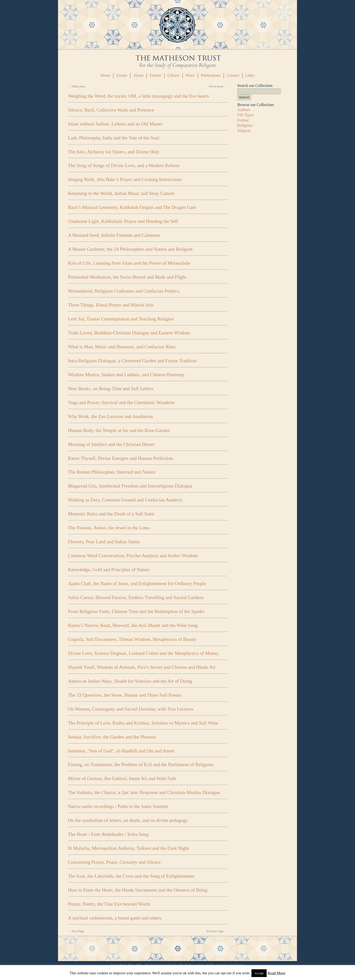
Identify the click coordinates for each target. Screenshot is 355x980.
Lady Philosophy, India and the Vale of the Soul (114, 138)
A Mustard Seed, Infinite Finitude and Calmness (114, 235)
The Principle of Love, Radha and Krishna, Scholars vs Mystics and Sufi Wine (143, 723)
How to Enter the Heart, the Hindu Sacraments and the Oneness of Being (138, 890)
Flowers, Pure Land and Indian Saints (104, 542)
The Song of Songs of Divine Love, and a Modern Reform (124, 165)
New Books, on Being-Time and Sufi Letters (111, 389)
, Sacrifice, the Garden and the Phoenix (112, 737)
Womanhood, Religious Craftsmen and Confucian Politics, (124, 291)
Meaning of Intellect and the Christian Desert (111, 444)
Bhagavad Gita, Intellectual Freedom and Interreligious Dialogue (130, 486)
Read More (276, 973)
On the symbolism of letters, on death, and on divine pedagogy (128, 820)
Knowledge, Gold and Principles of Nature (109, 570)
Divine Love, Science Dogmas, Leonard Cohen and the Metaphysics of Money (143, 653)
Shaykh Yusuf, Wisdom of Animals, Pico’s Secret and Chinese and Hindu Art (142, 667)
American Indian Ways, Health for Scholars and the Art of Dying (130, 681)
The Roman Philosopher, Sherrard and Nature (112, 472)
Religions (245, 125)
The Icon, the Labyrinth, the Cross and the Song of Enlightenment (131, 876)
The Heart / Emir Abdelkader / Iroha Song (108, 834)
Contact (233, 75)
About (138, 75)
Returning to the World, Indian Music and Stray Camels (121, 193)
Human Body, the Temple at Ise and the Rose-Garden (119, 430)
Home (105, 75)
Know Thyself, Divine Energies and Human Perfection (120, 458)
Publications (211, 75)
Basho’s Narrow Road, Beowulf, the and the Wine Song (133, 625)
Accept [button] (259, 973)
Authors (244, 110)
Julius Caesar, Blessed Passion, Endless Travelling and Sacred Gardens (136, 597)
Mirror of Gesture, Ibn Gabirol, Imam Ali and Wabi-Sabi (122, 778)
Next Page (76, 931)
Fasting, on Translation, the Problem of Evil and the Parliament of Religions (141, 765)
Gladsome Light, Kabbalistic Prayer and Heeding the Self (123, 221)
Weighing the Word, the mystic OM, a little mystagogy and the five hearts (139, 96)
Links (250, 75)
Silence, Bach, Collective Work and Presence (111, 110)
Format (243, 120)
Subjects (244, 131)
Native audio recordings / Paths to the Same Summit (118, 806)
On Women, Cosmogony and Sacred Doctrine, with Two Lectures (131, 709)
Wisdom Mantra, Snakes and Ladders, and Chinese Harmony (126, 375)
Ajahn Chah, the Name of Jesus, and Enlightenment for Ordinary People (137, 583)
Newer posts (218, 86)
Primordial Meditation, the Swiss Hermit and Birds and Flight (127, 277)
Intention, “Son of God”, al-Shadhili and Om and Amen (121, 751)
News (190, 75)
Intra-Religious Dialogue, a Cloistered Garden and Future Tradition (132, 361)
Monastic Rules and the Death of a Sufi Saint (111, 514)
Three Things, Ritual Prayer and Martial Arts (111, 305)
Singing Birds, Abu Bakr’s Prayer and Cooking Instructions (125, 179)
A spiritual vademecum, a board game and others (115, 918)
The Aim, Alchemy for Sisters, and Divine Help (114, 152)
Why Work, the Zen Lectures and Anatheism (111, 416)
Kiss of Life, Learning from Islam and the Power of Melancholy (129, 263)
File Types (246, 115)
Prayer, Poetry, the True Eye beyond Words (109, 904)
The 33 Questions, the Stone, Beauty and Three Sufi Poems (125, 695)
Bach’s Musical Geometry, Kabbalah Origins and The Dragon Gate (132, 207)
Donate (155, 75)
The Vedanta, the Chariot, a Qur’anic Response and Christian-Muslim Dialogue (144, 792)
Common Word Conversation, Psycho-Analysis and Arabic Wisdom (133, 556)
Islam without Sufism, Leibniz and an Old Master (115, 124)
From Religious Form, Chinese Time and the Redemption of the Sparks (136, 611)
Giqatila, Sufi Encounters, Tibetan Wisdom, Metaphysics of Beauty (132, 639)
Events (122, 75)
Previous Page (217, 931)
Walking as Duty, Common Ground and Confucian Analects (125, 500)
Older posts (77, 86)
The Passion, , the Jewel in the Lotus (109, 528)
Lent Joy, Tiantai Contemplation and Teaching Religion (121, 319)
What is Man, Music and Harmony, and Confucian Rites (122, 347)
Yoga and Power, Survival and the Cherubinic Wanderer (121, 402)
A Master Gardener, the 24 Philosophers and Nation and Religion (130, 249)
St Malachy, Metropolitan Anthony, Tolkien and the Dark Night (128, 848)
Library (174, 75)
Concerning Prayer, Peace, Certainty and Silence (114, 862)
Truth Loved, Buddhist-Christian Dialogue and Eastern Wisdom (129, 333)
